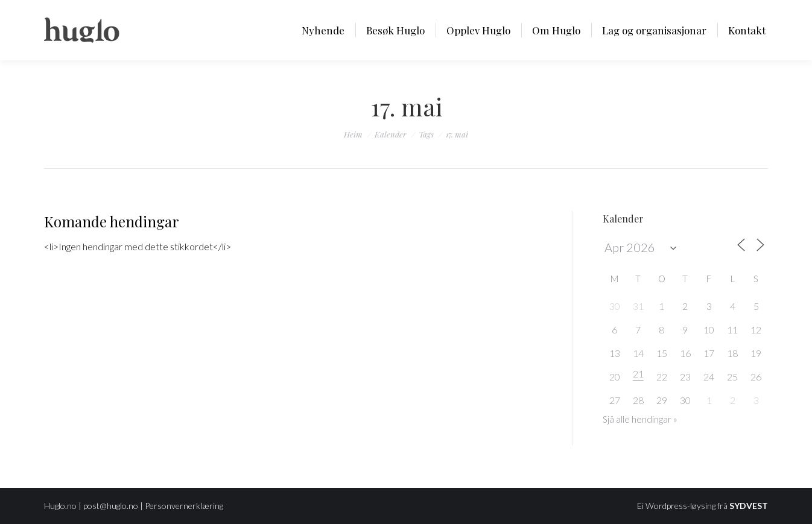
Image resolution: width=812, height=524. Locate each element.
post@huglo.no (111, 506)
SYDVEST (749, 506)
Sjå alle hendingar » (640, 419)
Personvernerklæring (184, 506)
